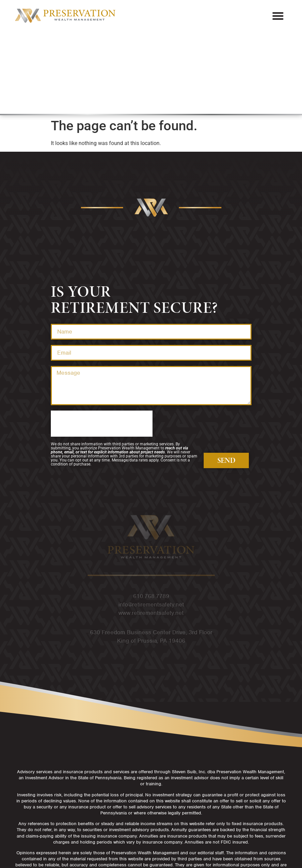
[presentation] (102, 341)
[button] (278, 16)
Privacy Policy (151, 844)
